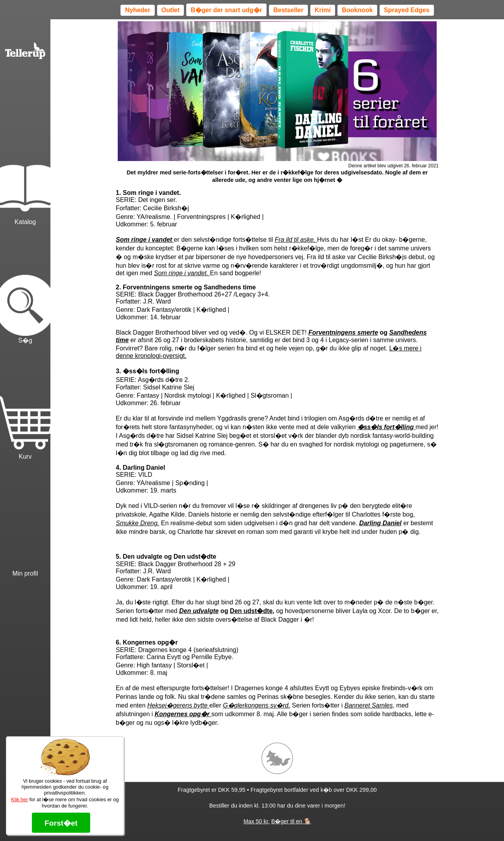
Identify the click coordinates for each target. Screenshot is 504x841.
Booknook (357, 10)
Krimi (323, 10)
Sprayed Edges (407, 10)
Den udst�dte (251, 611)
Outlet (170, 10)
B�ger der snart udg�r (226, 10)
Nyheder (137, 10)
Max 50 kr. (256, 821)
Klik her (19, 799)
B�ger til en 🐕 (291, 821)
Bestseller (288, 10)
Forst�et (61, 823)
